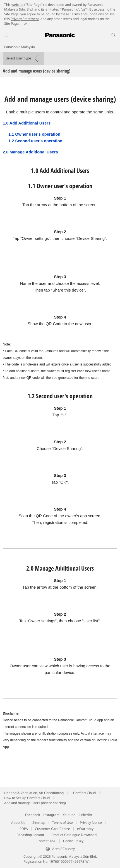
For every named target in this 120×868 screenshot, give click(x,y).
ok (26, 23)
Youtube (69, 815)
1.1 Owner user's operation (34, 134)
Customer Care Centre (52, 829)
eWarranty (85, 829)
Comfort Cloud (84, 793)
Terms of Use (63, 823)
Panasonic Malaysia (20, 47)
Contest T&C (46, 841)
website (17, 5)
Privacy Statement (25, 19)
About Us (18, 823)
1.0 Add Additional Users (27, 123)
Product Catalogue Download (74, 835)
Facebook (33, 815)
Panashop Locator (30, 835)
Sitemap (39, 823)
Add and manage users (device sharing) (35, 803)
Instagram (51, 815)
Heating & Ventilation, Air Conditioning (34, 793)
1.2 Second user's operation (35, 141)
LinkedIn (85, 815)
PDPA (24, 829)
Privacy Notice (91, 823)
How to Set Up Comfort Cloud (27, 798)
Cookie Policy (73, 841)
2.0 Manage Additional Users (30, 152)
